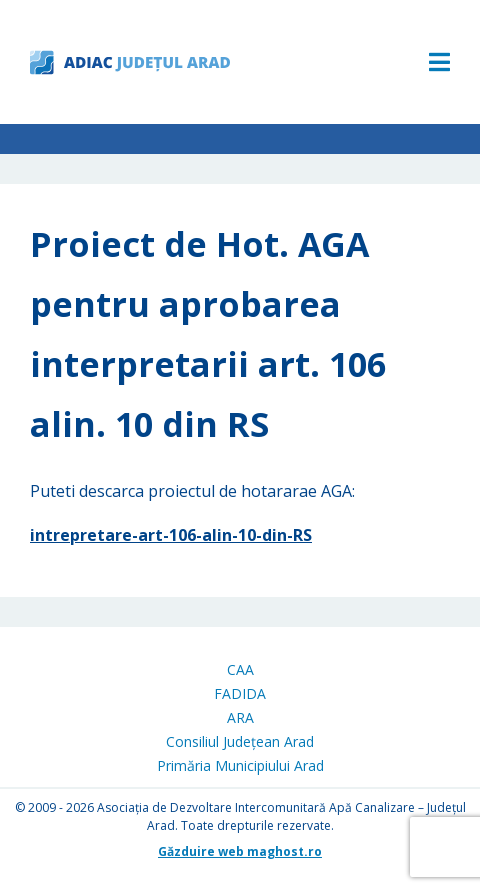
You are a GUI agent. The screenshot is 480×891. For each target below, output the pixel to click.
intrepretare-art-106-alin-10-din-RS (171, 535)
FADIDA (240, 693)
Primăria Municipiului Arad (240, 765)
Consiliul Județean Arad (240, 741)
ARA (240, 717)
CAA (240, 669)
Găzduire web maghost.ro (240, 851)
